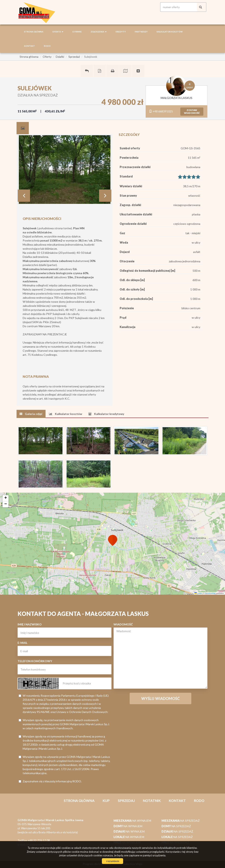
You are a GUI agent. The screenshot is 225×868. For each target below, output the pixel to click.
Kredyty (121, 32)
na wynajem (132, 821)
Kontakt (30, 46)
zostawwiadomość (192, 111)
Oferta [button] (58, 32)
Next (105, 196)
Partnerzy (141, 32)
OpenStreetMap (210, 593)
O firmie (77, 32)
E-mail (22, 643)
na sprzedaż (181, 821)
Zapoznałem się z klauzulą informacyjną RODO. (50, 781)
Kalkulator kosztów (170, 32)
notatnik (152, 801)
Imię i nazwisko (30, 624)
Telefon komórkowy (35, 661)
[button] (112, 538)
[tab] (23, 128)
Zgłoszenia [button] (99, 32)
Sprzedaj (126, 801)
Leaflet (198, 593)
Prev (24, 196)
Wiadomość (123, 624)
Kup (106, 801)
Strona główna (34, 32)
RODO (47, 46)
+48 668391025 (161, 111)
